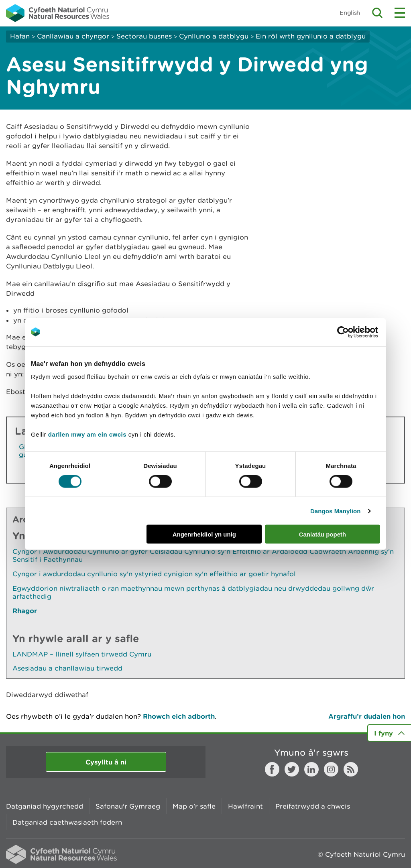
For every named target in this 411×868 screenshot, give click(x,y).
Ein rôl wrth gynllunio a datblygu (311, 36)
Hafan (20, 36)
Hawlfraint (245, 806)
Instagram (331, 769)
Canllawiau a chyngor (73, 36)
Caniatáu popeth (323, 534)
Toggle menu (400, 13)
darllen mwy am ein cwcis (87, 434)
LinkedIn (311, 769)
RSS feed (351, 769)
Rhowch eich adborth (179, 716)
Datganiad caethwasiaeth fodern (67, 822)
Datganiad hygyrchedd (45, 806)
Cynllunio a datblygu (214, 36)
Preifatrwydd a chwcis (313, 806)
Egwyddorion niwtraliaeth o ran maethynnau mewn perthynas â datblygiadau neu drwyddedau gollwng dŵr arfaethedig (193, 592)
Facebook (272, 769)
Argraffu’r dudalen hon (367, 716)
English (350, 13)
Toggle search (377, 13)
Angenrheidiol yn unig (204, 534)
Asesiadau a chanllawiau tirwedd (67, 668)
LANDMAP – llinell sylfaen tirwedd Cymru (82, 654)
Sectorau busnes (144, 36)
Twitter (292, 769)
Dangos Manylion (336, 511)
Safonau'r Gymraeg (128, 806)
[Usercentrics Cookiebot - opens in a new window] (357, 332)
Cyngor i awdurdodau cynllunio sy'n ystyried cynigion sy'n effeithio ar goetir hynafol (154, 574)
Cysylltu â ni (106, 762)
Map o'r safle (194, 806)
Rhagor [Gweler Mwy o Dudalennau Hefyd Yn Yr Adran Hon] (25, 611)
